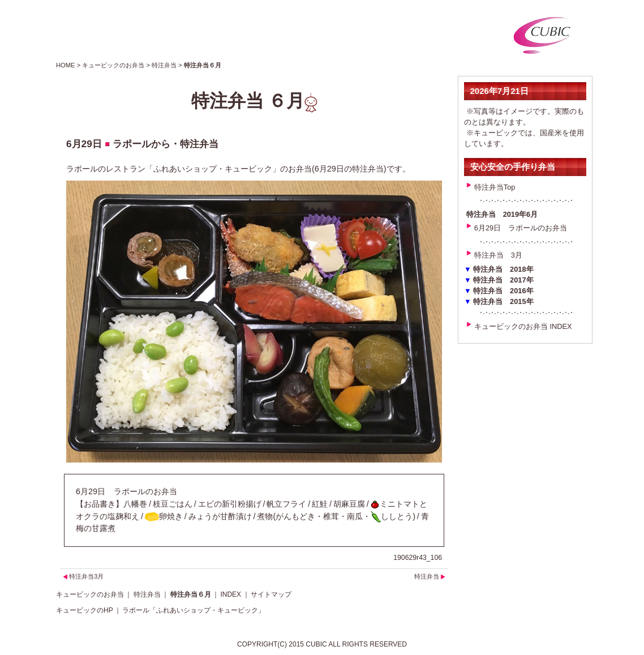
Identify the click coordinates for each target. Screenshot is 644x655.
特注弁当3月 (86, 576)
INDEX (231, 594)
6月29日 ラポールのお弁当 (521, 228)
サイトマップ (271, 594)
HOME (66, 65)
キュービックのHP (84, 610)
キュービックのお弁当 (113, 65)
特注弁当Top (495, 187)
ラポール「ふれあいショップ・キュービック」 (194, 610)
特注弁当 (164, 65)
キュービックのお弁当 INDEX (523, 326)
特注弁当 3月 (498, 255)
